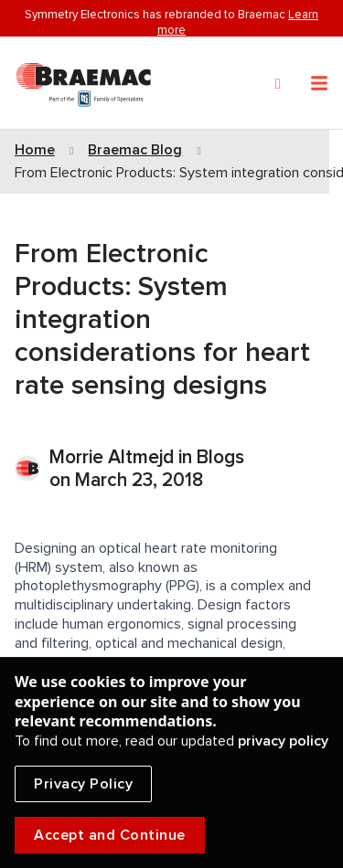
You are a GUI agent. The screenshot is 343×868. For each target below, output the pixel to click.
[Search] (278, 84)
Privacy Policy (83, 784)
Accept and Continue (110, 835)
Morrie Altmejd (114, 457)
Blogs (220, 457)
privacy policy (283, 741)
